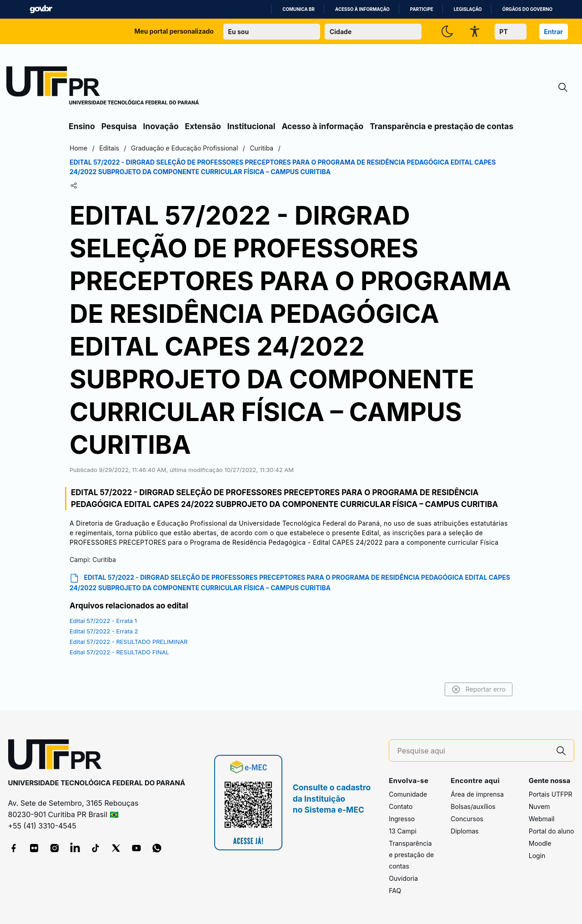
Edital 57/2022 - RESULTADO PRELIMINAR (129, 642)
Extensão (203, 126)
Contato (401, 806)
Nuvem (539, 806)
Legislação (468, 9)
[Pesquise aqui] (473, 751)
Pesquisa (119, 126)
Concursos (467, 819)
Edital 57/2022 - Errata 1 (103, 621)
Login (537, 856)
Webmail (542, 819)
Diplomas (464, 831)
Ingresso (402, 819)
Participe (422, 9)
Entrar (553, 32)
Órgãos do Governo (527, 9)
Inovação (161, 126)
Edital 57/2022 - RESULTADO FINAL (119, 652)
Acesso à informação (362, 9)
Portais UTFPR (551, 794)
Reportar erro (479, 689)
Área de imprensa (477, 794)
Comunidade (408, 794)
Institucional (251, 126)
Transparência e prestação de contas (442, 126)
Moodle (540, 843)
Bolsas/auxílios (473, 806)
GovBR (41, 9)
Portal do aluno (552, 831)
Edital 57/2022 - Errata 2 (104, 631)
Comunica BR (299, 9)
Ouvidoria (403, 878)
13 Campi (403, 831)
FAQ (395, 891)
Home (78, 148)
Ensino (82, 126)
